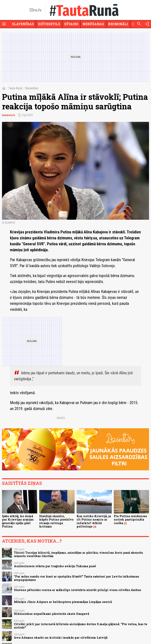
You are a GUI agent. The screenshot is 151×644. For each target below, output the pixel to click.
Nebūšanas (93, 24)
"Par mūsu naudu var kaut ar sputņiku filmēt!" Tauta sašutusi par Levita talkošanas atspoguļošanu (76, 578)
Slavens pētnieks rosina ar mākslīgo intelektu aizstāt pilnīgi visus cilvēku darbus (77, 590)
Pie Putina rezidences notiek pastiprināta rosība (130, 520)
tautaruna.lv (9, 115)
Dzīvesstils (49, 24)
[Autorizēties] (147, 24)
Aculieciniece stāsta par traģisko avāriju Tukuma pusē (55, 566)
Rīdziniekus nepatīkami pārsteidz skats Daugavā (52, 614)
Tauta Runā (15, 88)
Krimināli (118, 24)
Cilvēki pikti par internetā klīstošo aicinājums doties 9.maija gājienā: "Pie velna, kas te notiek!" (81, 626)
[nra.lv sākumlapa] (36, 10)
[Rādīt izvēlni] (4, 24)
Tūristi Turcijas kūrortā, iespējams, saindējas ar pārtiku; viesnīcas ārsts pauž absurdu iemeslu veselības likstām (78, 554)
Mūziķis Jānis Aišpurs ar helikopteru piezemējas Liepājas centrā (63, 602)
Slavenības (23, 24)
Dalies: (61, 418)
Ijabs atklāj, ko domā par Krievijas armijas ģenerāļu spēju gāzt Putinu (18, 521)
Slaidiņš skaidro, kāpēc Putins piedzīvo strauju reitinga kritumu (56, 521)
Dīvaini (71, 24)
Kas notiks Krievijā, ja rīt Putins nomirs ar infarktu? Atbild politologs (94, 521)
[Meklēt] (139, 24)
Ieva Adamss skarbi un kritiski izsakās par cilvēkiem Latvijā (61, 638)
